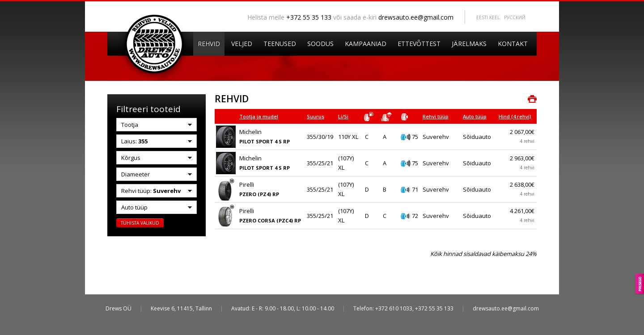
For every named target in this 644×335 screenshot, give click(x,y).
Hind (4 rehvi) (515, 116)
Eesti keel (488, 17)
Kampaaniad (366, 44)
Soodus (320, 44)
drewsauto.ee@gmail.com (416, 17)
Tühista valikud (140, 223)
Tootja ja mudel (259, 116)
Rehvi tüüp (436, 116)
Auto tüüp (475, 116)
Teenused (280, 44)
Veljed (242, 44)
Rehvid (209, 44)
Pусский (515, 17)
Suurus (316, 116)
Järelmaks (469, 44)
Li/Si (343, 116)
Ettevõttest (419, 44)
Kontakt (513, 44)
